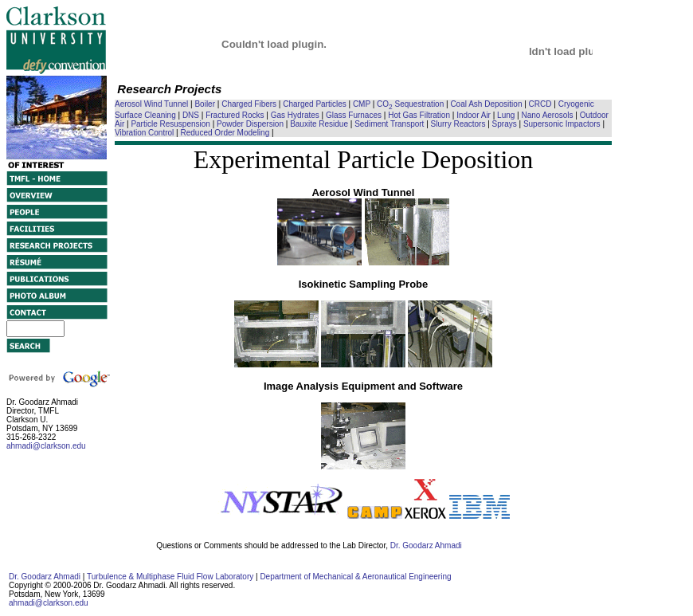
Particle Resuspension (170, 124)
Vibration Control (144, 133)
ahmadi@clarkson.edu (46, 446)
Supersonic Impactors (562, 124)
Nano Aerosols (548, 115)
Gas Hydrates (295, 115)
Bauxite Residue (319, 124)
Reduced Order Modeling (225, 133)
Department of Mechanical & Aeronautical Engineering (355, 577)
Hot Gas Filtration (419, 115)
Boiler (205, 104)
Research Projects (169, 89)
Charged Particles (314, 104)
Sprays (505, 124)
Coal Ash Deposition (486, 104)
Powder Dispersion (250, 124)
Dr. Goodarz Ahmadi (426, 545)
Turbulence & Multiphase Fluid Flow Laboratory (170, 577)
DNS (191, 115)
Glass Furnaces (354, 115)
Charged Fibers (249, 104)
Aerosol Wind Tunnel (151, 104)
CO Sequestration (410, 104)
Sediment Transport (389, 124)
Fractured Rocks (235, 115)
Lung (506, 115)
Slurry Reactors (458, 124)
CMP (362, 104)
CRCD (540, 104)
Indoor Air (474, 115)
